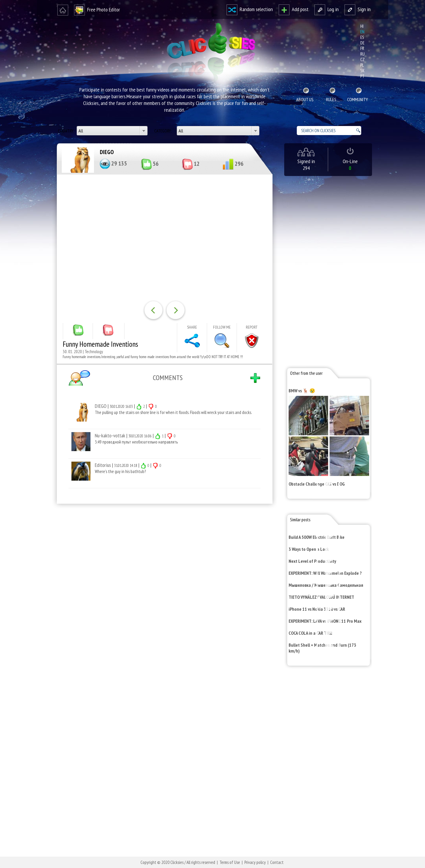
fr (362, 48)
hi (362, 26)
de (362, 43)
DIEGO (107, 152)
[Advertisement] (163, 584)
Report (252, 327)
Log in (327, 9)
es (362, 37)
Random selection (250, 9)
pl (362, 65)
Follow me (222, 327)
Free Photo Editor (97, 10)
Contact (277, 862)
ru (363, 54)
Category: (163, 131)
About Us (305, 99)
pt (362, 76)
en (362, 32)
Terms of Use (230, 862)
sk (362, 71)
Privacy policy (255, 862)
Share (192, 327)
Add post (294, 9)
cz (363, 59)
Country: (66, 131)
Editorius (103, 465)
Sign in (358, 9)
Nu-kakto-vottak (110, 435)
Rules (331, 99)
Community (358, 99)
